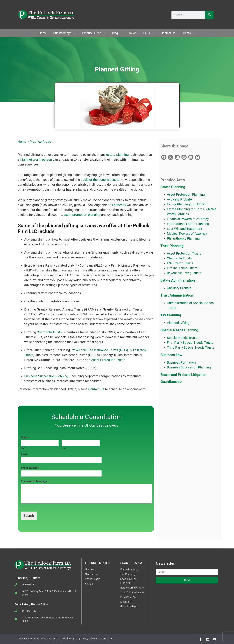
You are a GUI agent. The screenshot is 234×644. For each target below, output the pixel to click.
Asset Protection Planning (186, 194)
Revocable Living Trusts (184, 273)
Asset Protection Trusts (108, 360)
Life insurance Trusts (182, 268)
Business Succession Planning (46, 376)
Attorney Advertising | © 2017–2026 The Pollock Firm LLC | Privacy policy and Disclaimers (65, 639)
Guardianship (171, 382)
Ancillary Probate (179, 288)
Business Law (171, 355)
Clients (188, 33)
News (133, 33)
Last (64, 448)
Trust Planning (172, 246)
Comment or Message (35, 481)
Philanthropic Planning (183, 238)
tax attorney (117, 205)
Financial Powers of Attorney (188, 219)
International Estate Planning (188, 224)
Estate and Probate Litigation (183, 375)
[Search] (209, 15)
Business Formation (181, 362)
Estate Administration (178, 280)
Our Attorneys (64, 33)
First (23, 448)
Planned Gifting (178, 323)
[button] (164, 157)
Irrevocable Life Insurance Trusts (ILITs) (99, 350)
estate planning (117, 155)
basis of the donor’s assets (100, 180)
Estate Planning (173, 187)
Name (25, 438)
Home (43, 33)
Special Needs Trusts (182, 338)
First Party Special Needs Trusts (190, 343)
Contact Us (168, 33)
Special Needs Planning (179, 330)
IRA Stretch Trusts (180, 263)
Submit (29, 516)
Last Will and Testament (185, 229)
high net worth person (36, 159)
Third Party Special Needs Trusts (191, 347)
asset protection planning (82, 215)
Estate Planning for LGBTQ (186, 204)
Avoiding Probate (179, 199)
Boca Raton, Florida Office (31, 604)
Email (25, 454)
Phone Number (31, 468)
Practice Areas (94, 33)
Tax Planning (171, 315)
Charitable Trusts (49, 332)
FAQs (149, 33)
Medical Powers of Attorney (187, 234)
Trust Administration (177, 295)
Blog (117, 33)
